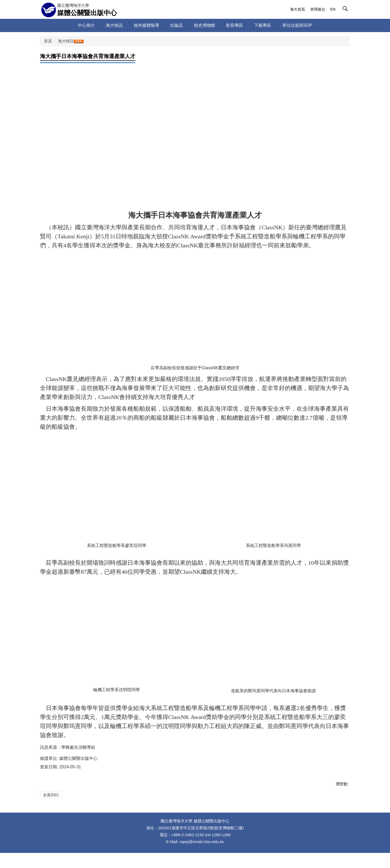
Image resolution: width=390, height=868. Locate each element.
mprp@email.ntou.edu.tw (202, 857)
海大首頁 (298, 9)
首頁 (48, 41)
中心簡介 (86, 25)
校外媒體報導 (147, 25)
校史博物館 (205, 25)
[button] (346, 10)
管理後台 (318, 9)
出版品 (176, 25)
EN (333, 9)
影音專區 (234, 25)
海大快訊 (114, 25)
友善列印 (51, 795)
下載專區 (263, 25)
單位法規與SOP (297, 25)
